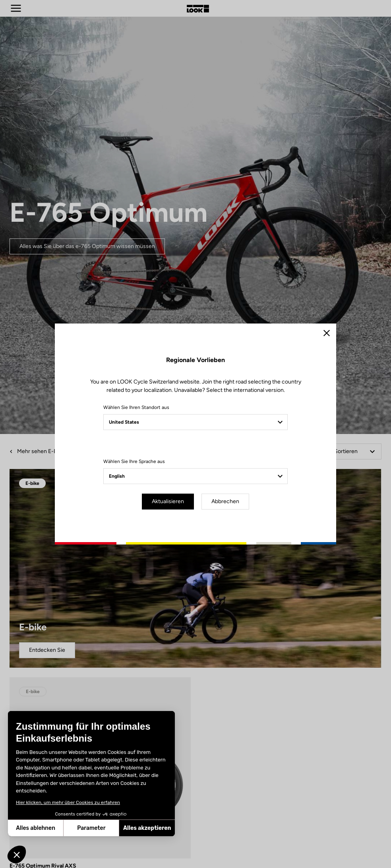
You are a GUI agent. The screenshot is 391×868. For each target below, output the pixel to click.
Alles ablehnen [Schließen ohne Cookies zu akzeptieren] (36, 828)
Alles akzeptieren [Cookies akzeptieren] (147, 828)
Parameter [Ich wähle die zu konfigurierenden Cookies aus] (91, 828)
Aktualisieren (168, 501)
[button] (17, 854)
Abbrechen (225, 501)
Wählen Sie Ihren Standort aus (136, 407)
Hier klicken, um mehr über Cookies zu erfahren (68, 802)
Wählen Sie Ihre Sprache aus (134, 461)
